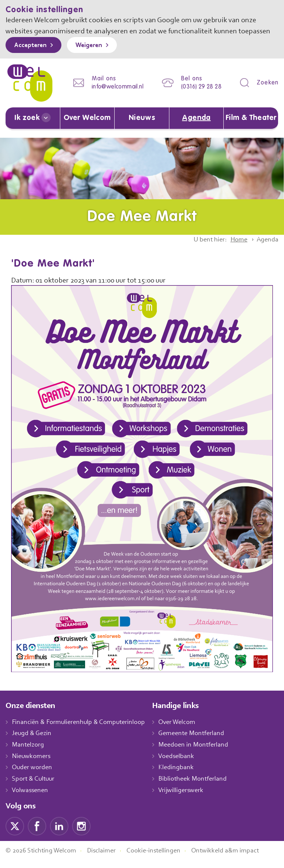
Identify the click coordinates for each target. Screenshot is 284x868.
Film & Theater (251, 126)
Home (236, 247)
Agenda (196, 126)
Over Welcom (87, 126)
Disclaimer (107, 858)
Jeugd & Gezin (34, 741)
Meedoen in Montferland (201, 752)
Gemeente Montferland (199, 741)
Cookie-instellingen (162, 858)
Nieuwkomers (32, 764)
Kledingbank (184, 775)
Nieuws (142, 126)
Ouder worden (33, 775)
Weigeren (94, 57)
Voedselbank (184, 764)
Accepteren (32, 57)
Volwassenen (31, 798)
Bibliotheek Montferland (200, 787)
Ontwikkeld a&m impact (236, 858)
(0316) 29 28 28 (199, 96)
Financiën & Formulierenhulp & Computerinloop (82, 730)
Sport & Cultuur (35, 787)
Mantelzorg (28, 752)
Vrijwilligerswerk (189, 798)
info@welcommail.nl (112, 96)
